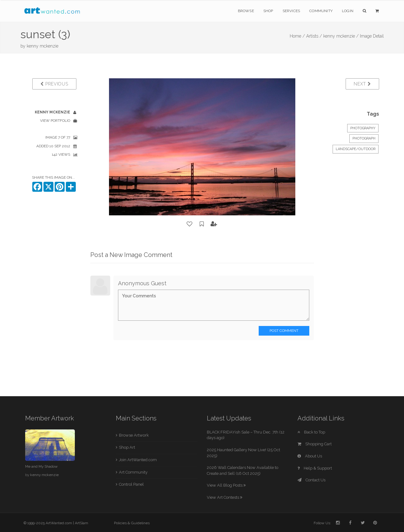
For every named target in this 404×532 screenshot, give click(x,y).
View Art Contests (225, 497)
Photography (363, 128)
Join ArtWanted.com (138, 460)
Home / (297, 36)
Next (362, 84)
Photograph (364, 138)
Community (321, 11)
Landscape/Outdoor (356, 149)
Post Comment (284, 331)
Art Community (133, 472)
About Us (310, 456)
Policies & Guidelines (132, 523)
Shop (268, 11)
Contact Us (311, 480)
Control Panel (131, 484)
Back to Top (311, 432)
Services (291, 11)
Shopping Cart (315, 444)
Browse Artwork (134, 435)
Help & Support (315, 468)
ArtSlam (82, 523)
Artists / (314, 36)
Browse (246, 11)
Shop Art (127, 447)
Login (348, 11)
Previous (54, 84)
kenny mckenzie (43, 46)
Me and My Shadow (41, 466)
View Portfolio (55, 121)
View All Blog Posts (226, 485)
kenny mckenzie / (341, 36)
